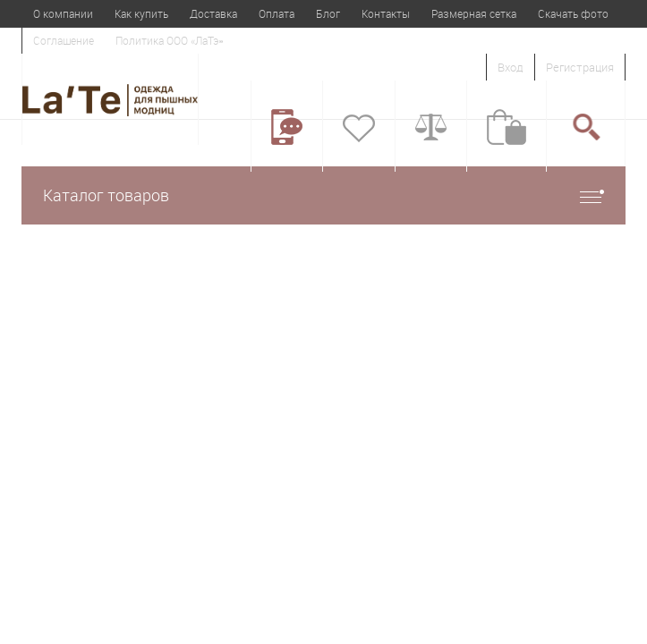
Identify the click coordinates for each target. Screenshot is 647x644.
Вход (511, 67)
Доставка (213, 13)
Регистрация (580, 67)
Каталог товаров (323, 195)
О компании (63, 13)
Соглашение (64, 40)
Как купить (141, 13)
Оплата (277, 13)
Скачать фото (573, 13)
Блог (328, 13)
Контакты (386, 13)
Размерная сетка (474, 13)
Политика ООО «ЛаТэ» (169, 40)
